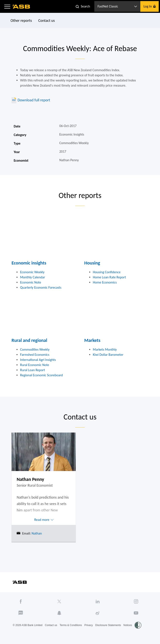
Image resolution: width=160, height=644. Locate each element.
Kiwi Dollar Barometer (108, 355)
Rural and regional (29, 340)
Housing (92, 263)
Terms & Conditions (71, 625)
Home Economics (105, 282)
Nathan (36, 533)
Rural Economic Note (35, 365)
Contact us (47, 21)
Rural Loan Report (33, 370)
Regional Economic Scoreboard (41, 375)
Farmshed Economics (35, 355)
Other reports (21, 21)
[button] (7, 6)
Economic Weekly (32, 272)
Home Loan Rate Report (109, 277)
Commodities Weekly (35, 349)
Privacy (88, 625)
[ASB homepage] (21, 7)
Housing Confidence (107, 272)
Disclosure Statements (108, 625)
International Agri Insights (38, 360)
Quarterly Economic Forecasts (41, 287)
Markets (92, 340)
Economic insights (29, 263)
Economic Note (31, 282)
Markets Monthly (105, 349)
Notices (128, 625)
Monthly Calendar (33, 277)
